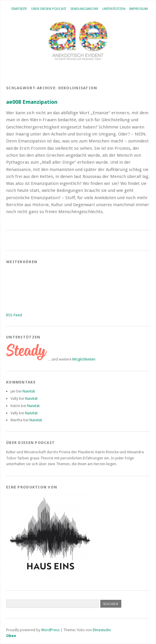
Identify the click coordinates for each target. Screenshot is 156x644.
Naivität (29, 391)
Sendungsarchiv (84, 9)
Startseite (19, 9)
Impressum (139, 9)
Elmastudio (102, 630)
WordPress (50, 630)
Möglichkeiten (84, 359)
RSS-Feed (14, 315)
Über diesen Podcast (49, 9)
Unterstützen (114, 9)
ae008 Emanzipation (32, 102)
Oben (11, 636)
